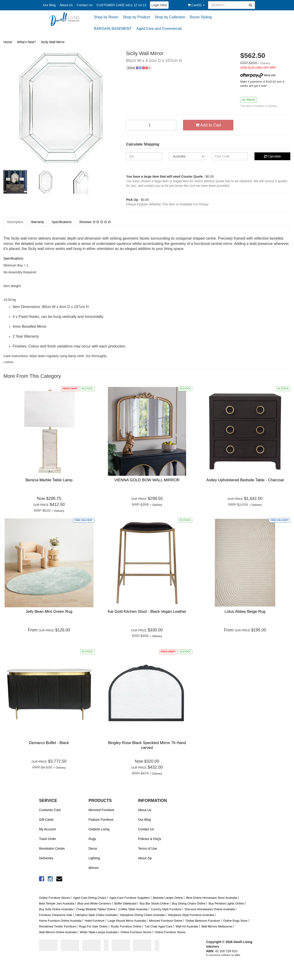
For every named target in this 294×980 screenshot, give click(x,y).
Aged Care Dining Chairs (90, 898)
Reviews (95, 222)
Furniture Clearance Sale (56, 915)
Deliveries (46, 858)
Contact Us (85, 5)
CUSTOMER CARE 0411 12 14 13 (121, 5)
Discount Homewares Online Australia (210, 909)
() (196, 5)
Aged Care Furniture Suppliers (130, 898)
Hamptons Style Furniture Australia (191, 915)
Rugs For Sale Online (93, 926)
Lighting (94, 858)
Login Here (159, 5)
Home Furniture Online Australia (60, 921)
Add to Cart (208, 125)
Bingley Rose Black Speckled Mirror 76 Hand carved (147, 745)
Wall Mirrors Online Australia (58, 932)
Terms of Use (147, 848)
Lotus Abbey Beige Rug (245, 612)
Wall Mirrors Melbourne (217, 926)
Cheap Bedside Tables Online (96, 909)
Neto (237, 955)
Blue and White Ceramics (94, 903)
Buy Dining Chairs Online (189, 903)
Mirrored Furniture (102, 810)
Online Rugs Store (235, 921)
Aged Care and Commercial (159, 29)
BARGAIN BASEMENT (113, 29)
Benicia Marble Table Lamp (49, 480)
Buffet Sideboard (125, 903)
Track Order (48, 839)
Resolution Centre (52, 848)
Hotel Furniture (95, 921)
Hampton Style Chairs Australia (96, 915)
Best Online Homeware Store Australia (212, 898)
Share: (139, 68)
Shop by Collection (170, 17)
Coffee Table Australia (133, 909)
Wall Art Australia (187, 926)
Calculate (272, 156)
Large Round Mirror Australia (127, 921)
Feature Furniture (101, 820)
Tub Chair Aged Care (158, 926)
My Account (47, 829)
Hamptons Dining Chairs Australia (142, 915)
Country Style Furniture (166, 909)
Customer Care (50, 810)
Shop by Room (106, 17)
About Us (66, 5)
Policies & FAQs (150, 839)
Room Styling (201, 17)
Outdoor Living (99, 829)
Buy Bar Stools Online (154, 903)
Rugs (92, 839)
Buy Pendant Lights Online (226, 903)
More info (258, 75)
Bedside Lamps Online (168, 898)
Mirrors (94, 868)
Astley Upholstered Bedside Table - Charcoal (245, 480)
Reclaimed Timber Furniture (57, 926)
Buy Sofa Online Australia (56, 909)
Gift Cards (46, 820)
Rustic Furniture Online (126, 926)
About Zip (145, 858)
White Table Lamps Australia (99, 932)
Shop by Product (136, 17)
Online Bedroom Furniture (203, 921)
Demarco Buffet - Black (49, 743)
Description (15, 222)
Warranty (37, 222)
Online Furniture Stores (54, 898)
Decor (93, 848)
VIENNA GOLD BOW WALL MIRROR (147, 480)
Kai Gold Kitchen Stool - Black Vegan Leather (147, 612)
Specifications (62, 222)
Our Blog (49, 5)
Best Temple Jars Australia (57, 903)
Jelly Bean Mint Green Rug (49, 612)
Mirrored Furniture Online (166, 921)
